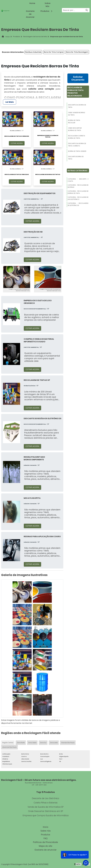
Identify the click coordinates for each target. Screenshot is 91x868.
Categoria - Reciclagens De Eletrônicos (78, 204)
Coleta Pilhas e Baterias (46, 803)
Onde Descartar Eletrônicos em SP (46, 811)
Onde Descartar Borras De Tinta (75, 129)
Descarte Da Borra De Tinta (77, 106)
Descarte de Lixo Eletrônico (45, 798)
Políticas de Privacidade (45, 842)
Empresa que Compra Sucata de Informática (46, 815)
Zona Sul (43, 743)
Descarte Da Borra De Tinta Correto (77, 145)
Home (32, 3)
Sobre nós (46, 831)
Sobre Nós (48, 5)
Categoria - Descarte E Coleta (78, 180)
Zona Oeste (32, 743)
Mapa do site (46, 846)
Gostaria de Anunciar (30, 14)
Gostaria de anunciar (45, 850)
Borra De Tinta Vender (77, 151)
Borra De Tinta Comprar (54, 52)
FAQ (46, 838)
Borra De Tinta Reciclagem (77, 52)
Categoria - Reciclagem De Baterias (78, 186)
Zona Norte (21, 743)
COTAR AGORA (17, 143)
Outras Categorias (77, 171)
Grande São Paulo (68, 743)
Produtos (47, 11)
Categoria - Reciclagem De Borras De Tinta (78, 192)
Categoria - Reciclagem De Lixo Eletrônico (78, 198)
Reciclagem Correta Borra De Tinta (77, 137)
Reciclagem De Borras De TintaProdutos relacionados (75, 92)
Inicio (46, 827)
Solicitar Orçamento (78, 78)
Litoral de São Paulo (9, 747)
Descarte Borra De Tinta (76, 158)
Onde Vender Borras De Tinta (77, 114)
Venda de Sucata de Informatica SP (46, 807)
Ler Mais (10, 102)
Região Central (8, 743)
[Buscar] (87, 10)
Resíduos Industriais (33, 52)
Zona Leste (54, 743)
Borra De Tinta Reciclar (74, 121)
